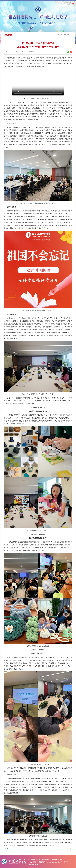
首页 (65, 35)
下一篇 (70, 849)
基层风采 (69, 35)
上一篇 (6, 849)
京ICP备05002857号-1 (53, 862)
